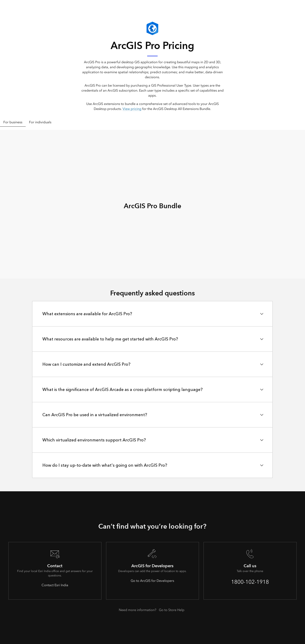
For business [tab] (13, 122)
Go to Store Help (172, 610)
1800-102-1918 (250, 582)
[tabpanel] (152, 204)
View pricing (132, 109)
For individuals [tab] (40, 122)
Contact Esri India (55, 585)
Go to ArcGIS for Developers (152, 581)
